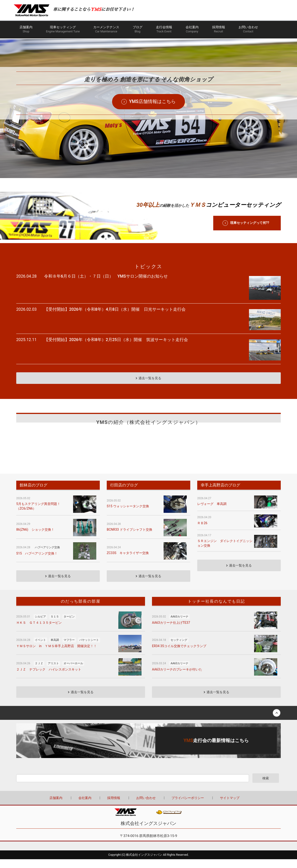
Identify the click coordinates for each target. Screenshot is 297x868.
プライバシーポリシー (188, 783)
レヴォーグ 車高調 (212, 489)
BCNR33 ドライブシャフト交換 (129, 515)
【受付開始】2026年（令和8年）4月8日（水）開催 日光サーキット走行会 (115, 304)
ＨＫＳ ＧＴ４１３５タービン (39, 608)
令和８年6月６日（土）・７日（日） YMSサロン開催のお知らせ (106, 276)
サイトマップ (230, 783)
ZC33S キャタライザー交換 (128, 539)
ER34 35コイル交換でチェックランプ (179, 632)
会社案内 (192, 30)
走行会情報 (164, 30)
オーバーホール (73, 649)
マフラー (69, 626)
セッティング (179, 626)
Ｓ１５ (55, 602)
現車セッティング (63, 30)
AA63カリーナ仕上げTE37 (171, 608)
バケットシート (89, 626)
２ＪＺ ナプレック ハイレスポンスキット (49, 655)
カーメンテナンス (106, 30)
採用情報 (219, 30)
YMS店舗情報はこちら (152, 104)
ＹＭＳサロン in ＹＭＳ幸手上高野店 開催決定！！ (56, 632)
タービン (69, 602)
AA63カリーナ (179, 602)
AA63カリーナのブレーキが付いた (177, 655)
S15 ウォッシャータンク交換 (128, 492)
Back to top (148, 699)
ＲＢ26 (202, 509)
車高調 (55, 626)
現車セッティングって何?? (250, 223)
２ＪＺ (39, 649)
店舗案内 (26, 30)
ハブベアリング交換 (47, 533)
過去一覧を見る (150, 364)
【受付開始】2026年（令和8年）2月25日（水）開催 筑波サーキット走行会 (116, 330)
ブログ (138, 30)
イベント (40, 626)
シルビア (40, 602)
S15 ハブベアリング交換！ (37, 539)
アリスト (53, 649)
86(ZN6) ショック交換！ (35, 515)
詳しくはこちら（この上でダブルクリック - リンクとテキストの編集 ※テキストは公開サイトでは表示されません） (148, 726)
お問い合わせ (248, 30)
